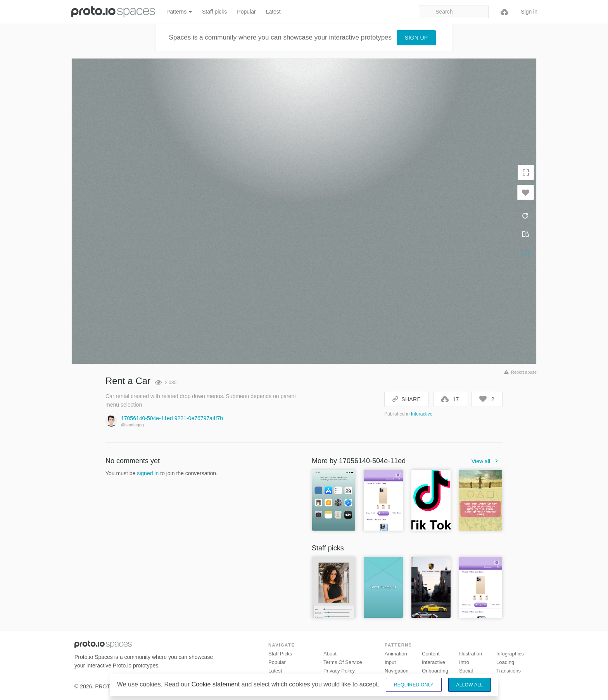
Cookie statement (216, 684)
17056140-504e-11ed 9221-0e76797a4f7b (172, 418)
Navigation (396, 671)
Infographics (510, 654)
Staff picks (214, 12)
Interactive (422, 414)
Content (431, 654)
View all (487, 461)
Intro (464, 662)
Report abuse (519, 372)
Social (466, 671)
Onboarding (435, 671)
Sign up (416, 38)
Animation (396, 654)
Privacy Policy (339, 671)
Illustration (471, 654)
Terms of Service (343, 662)
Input (390, 662)
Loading (505, 662)
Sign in (529, 12)
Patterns (179, 12)
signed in (148, 473)
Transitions (509, 671)
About (330, 654)
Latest (273, 12)
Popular (246, 12)
